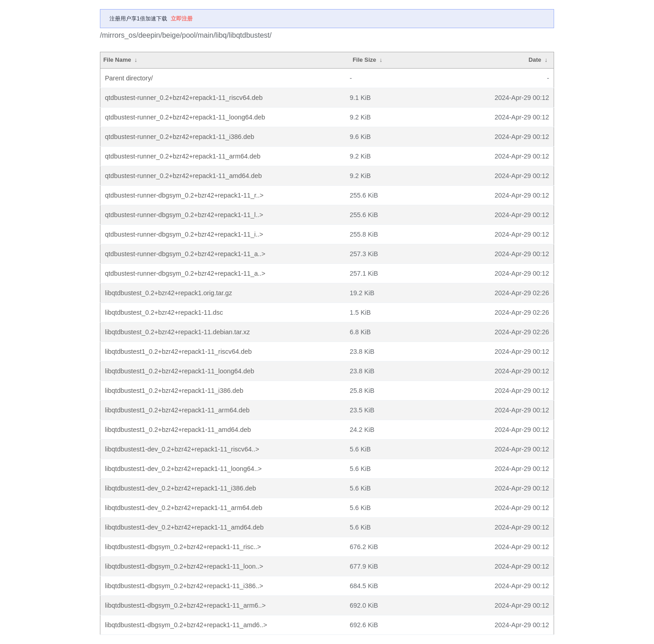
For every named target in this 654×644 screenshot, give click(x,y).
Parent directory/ (129, 78)
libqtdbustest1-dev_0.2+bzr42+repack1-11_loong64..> (183, 469)
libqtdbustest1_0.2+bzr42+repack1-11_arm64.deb (177, 410)
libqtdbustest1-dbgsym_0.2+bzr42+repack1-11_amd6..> (186, 625)
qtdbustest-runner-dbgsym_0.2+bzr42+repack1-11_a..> (185, 254)
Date (535, 60)
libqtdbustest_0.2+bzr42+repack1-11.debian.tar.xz (177, 332)
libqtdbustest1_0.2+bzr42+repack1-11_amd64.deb (178, 430)
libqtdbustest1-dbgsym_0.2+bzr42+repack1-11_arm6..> (185, 605)
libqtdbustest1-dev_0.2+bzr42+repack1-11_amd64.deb (184, 527)
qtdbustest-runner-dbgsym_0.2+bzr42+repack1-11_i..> (184, 234)
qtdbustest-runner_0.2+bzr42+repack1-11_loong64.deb (185, 117)
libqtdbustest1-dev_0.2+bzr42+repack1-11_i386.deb (181, 488)
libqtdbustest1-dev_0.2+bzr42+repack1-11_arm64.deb (183, 508)
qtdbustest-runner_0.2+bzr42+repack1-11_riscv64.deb (184, 98)
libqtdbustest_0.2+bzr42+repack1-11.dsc (164, 312)
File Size (364, 60)
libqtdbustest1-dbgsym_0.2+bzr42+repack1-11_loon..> (184, 566)
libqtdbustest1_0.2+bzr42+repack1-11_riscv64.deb (178, 352)
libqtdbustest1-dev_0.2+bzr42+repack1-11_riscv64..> (182, 449)
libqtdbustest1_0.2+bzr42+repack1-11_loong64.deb (180, 371)
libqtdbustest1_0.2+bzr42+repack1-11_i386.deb (174, 391)
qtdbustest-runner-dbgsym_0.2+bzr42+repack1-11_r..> (184, 195)
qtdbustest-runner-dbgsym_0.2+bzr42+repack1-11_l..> (184, 215)
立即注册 (182, 19)
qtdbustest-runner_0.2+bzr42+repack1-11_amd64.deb (183, 176)
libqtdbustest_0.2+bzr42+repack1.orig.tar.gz (168, 293)
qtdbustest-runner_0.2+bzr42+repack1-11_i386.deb (180, 137)
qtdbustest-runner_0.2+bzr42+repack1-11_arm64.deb (183, 156)
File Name (117, 60)
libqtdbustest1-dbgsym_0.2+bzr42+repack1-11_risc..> (183, 547)
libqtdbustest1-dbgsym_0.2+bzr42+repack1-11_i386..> (184, 586)
